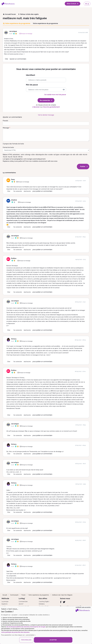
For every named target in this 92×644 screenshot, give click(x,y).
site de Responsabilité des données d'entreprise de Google (26, 627)
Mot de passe (32, 85)
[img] (64, 90)
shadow (14, 200)
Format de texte (8, 147)
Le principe (5, 602)
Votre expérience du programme (39, 595)
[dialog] (46, 625)
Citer (7, 59)
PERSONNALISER (26, 640)
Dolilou (14, 258)
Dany (13, 180)
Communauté (14, 595)
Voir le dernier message (46, 115)
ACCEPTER (53, 640)
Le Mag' (22, 598)
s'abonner (36, 107)
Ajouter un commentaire (18, 59)
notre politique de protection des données (15, 632)
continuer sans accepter (83, 607)
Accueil (5, 595)
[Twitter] (64, 602)
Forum (24, 595)
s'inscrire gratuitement (51, 107)
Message (6, 128)
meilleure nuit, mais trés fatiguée (62, 595)
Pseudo (5, 121)
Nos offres (43, 598)
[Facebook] (61, 602)
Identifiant (31, 75)
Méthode (5, 598)
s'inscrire (28, 191)
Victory (14, 339)
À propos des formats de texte (13, 144)
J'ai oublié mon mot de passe (55, 95)
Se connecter (18, 191)
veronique (13, 31)
